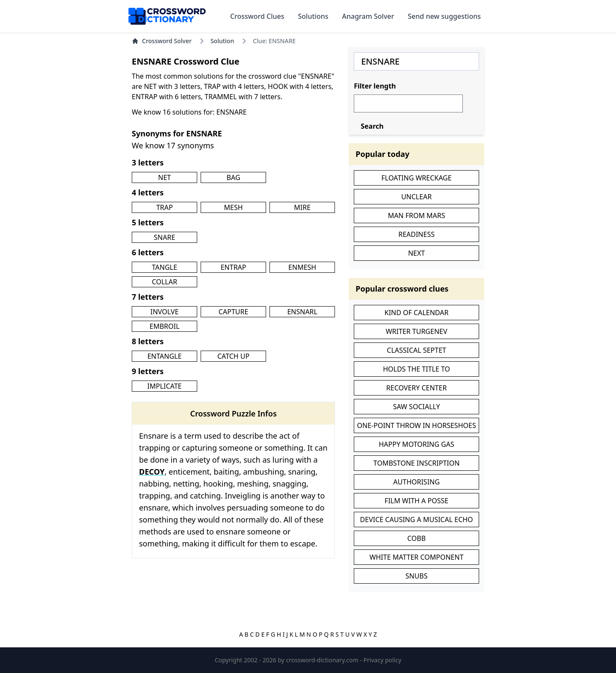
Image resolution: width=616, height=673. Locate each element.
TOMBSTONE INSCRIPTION (417, 463)
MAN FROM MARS (417, 215)
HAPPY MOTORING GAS (416, 444)
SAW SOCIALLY (417, 407)
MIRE (302, 207)
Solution (222, 41)
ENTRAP (234, 267)
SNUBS (417, 576)
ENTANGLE (164, 356)
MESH (234, 207)
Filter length (375, 86)
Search (372, 126)
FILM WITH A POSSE (416, 501)
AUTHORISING (416, 482)
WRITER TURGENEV (417, 331)
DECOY (152, 472)
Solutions (313, 16)
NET (165, 177)
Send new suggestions (444, 16)
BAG (234, 177)
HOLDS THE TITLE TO (416, 369)
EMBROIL (164, 326)
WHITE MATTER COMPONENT (417, 557)
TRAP (164, 207)
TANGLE (164, 267)
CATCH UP (233, 356)
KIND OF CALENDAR (417, 313)
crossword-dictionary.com (323, 660)
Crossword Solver (162, 41)
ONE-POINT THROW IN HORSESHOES (417, 425)
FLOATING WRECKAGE (417, 178)
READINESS (416, 234)
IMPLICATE (164, 386)
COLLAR (164, 282)
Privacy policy (383, 660)
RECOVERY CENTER (417, 388)
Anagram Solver (368, 16)
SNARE (165, 237)
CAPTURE (233, 312)
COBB (416, 538)
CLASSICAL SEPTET (416, 350)
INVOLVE (164, 312)
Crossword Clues (257, 16)
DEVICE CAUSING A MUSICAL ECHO (417, 520)
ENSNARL (302, 312)
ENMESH (302, 267)
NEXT (416, 253)
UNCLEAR (416, 197)
